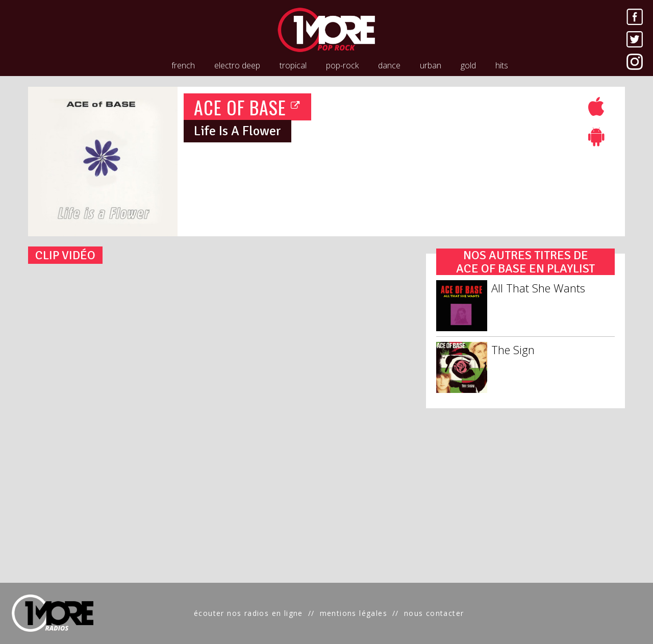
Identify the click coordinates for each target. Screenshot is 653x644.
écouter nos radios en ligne (248, 613)
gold (468, 65)
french (183, 65)
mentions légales (354, 613)
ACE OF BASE (247, 107)
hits (502, 65)
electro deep (237, 65)
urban (431, 65)
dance (389, 65)
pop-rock (342, 65)
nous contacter (434, 613)
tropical (293, 65)
